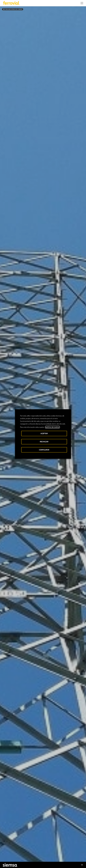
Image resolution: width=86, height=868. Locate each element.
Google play (46, 841)
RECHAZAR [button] (44, 442)
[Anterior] (34, 738)
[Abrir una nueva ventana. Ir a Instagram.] (16, 855)
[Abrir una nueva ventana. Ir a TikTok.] (20, 855)
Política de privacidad (40, 864)
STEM (45, 848)
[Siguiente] (52, 738)
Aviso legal (27, 864)
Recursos (6, 848)
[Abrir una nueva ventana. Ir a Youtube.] (28, 855)
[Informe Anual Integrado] (43, 774)
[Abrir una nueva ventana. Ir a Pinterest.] (24, 855)
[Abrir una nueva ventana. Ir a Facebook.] (12, 855)
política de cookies (52, 427)
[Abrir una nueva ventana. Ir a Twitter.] (4, 855)
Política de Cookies (58, 864)
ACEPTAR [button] (44, 433)
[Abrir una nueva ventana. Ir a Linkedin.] (8, 855)
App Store (35, 841)
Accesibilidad (16, 863)
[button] (82, 3)
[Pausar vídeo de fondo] (13, 9)
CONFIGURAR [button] (44, 450)
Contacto (24, 848)
